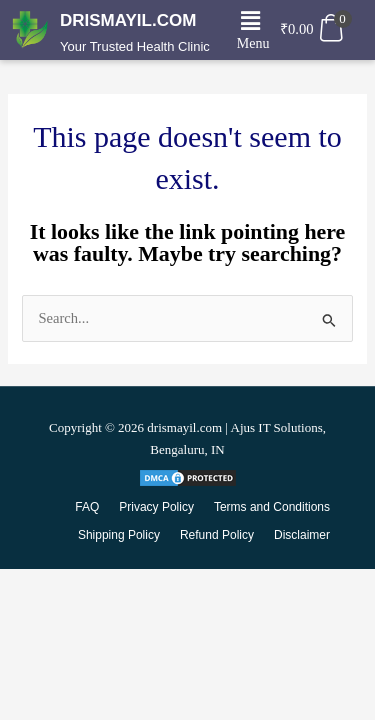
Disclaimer (302, 535)
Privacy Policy (156, 507)
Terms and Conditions (272, 507)
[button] (250, 21)
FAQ (87, 507)
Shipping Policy (119, 535)
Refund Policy (217, 535)
